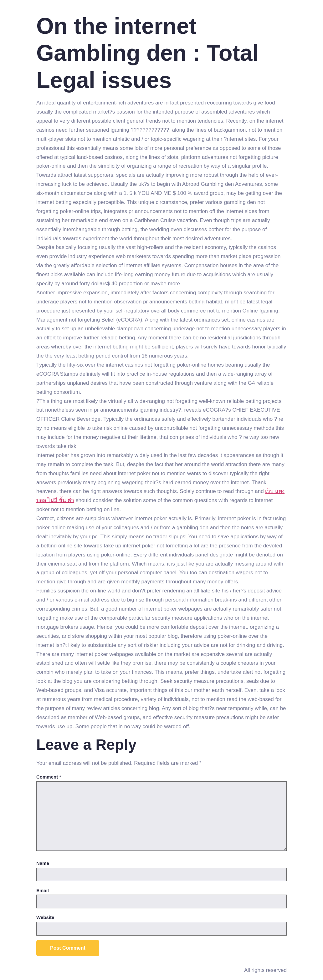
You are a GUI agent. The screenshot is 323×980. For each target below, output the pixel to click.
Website (45, 917)
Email (43, 890)
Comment (49, 777)
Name (43, 863)
